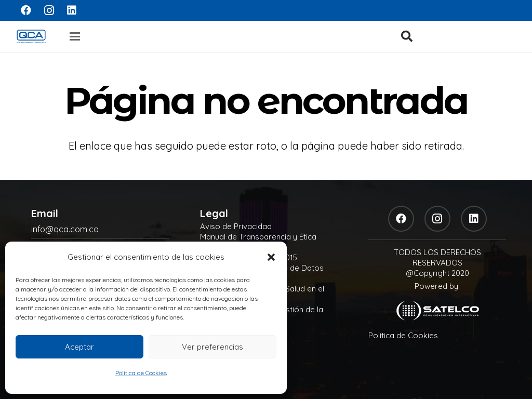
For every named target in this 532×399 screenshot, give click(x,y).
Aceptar (79, 347)
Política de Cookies (141, 373)
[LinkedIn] (72, 10)
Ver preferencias (212, 347)
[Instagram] (49, 10)
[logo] (31, 36)
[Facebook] (26, 10)
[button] (271, 257)
